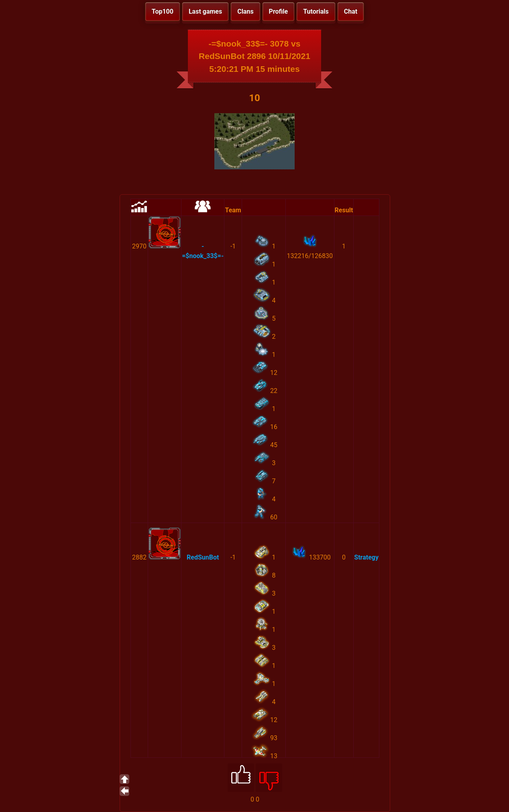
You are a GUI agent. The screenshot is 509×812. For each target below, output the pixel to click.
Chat (351, 11)
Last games (205, 11)
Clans (245, 11)
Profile (279, 11)
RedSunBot (203, 557)
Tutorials (316, 11)
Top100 (163, 11)
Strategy (366, 557)
